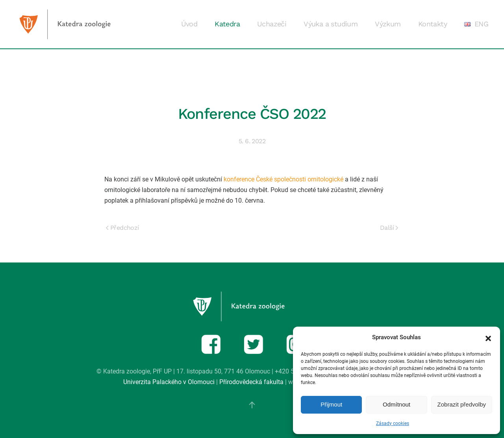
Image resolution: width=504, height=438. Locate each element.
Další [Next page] (389, 228)
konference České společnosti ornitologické (283, 179)
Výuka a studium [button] (331, 24)
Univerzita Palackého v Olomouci (169, 382)
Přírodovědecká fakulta (251, 382)
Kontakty (433, 24)
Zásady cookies (393, 423)
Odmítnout (397, 404)
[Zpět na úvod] (78, 24)
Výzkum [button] (388, 24)
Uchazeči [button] (272, 24)
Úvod (189, 24)
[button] (488, 338)
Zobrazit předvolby (462, 404)
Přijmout (331, 404)
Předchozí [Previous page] (122, 228)
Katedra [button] (227, 24)
